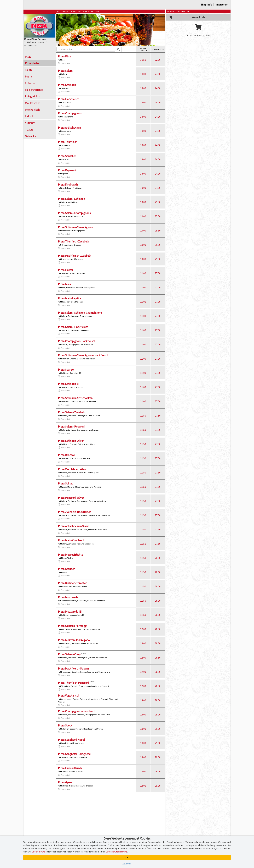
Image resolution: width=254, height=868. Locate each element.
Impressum (222, 5)
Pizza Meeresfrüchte (70, 555)
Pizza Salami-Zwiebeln (72, 412)
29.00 (158, 700)
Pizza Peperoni (67, 170)
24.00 (158, 74)
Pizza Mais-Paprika (69, 298)
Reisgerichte (33, 96)
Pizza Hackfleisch (69, 99)
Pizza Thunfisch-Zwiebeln (73, 241)
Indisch (29, 116)
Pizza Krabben (67, 569)
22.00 (158, 60)
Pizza (28, 57)
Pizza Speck (65, 725)
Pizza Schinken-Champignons (76, 227)
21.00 (143, 273)
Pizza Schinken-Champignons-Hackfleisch (83, 355)
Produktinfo (64, 63)
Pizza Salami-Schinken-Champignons (80, 313)
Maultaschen (33, 103)
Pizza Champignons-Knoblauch (77, 711)
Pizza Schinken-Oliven (71, 441)
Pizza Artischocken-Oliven (74, 526)
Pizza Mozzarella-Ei (70, 612)
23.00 (143, 700)
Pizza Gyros (65, 782)
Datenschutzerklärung (117, 852)
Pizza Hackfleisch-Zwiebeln (75, 256)
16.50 (143, 60)
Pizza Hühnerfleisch (70, 768)
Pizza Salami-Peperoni (72, 426)
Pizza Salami (66, 71)
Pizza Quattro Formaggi (73, 626)
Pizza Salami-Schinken (71, 199)
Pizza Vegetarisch (69, 695)
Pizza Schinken (67, 85)
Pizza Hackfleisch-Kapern (73, 668)
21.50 (143, 416)
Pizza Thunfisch (68, 142)
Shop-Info (206, 5)
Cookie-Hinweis (39, 852)
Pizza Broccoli (66, 455)
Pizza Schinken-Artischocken (75, 398)
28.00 (158, 558)
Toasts (29, 129)
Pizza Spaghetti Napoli (72, 740)
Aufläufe (30, 123)
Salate (29, 70)
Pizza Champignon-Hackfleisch (77, 341)
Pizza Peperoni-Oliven (71, 498)
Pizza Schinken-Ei (69, 384)
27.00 (158, 273)
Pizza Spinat (65, 483)
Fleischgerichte (34, 90)
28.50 (158, 629)
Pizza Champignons (70, 113)
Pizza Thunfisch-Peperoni (73, 683)
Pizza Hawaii (66, 270)
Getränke (31, 136)
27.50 (158, 416)
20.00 (143, 202)
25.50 (158, 202)
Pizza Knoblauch (68, 184)
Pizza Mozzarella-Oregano (74, 640)
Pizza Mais (64, 284)
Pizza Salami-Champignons (74, 213)
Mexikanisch (32, 110)
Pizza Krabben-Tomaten (73, 583)
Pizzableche (32, 63)
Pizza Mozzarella (68, 597)
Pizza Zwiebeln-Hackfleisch (75, 512)
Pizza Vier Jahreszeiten (72, 469)
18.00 (143, 74)
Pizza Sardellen (67, 156)
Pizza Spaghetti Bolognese (74, 754)
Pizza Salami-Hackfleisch (73, 327)
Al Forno (30, 83)
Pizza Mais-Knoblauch (71, 540)
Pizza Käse (65, 56)
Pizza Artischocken (69, 128)
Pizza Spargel (66, 370)
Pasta (28, 76)
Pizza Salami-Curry (69, 654)
